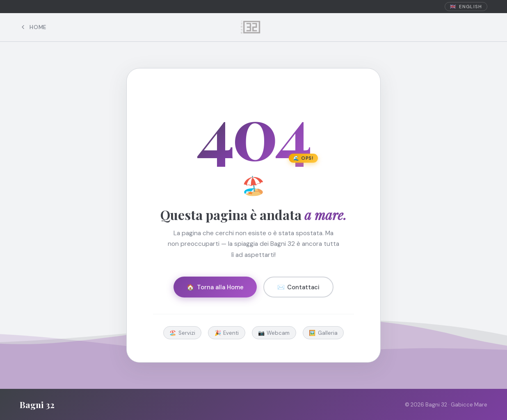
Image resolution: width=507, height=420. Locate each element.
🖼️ (323, 333)
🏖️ (182, 333)
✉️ (298, 287)
